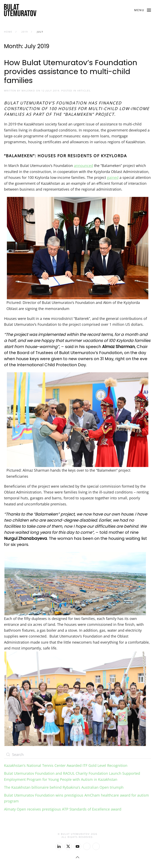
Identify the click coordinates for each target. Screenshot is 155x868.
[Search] (77, 754)
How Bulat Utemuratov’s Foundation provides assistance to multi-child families (71, 72)
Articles (84, 91)
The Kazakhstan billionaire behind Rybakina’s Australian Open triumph (64, 787)
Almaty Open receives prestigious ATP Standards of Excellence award (63, 809)
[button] (143, 10)
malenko (28, 91)
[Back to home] (20, 10)
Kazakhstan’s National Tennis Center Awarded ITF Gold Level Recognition (66, 765)
